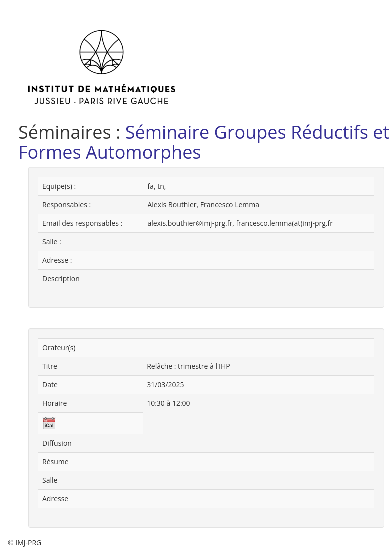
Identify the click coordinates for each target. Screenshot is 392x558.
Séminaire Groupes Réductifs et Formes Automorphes (204, 142)
